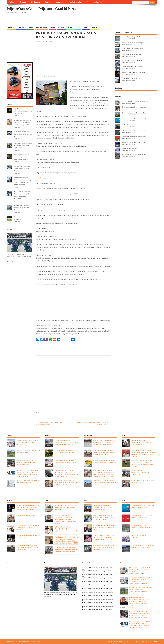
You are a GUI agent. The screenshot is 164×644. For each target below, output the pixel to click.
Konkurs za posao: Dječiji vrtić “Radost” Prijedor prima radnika (142, 526)
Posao (30, 27)
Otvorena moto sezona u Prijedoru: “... (134, 66)
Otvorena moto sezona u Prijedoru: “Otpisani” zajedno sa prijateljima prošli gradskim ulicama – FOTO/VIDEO (19, 257)
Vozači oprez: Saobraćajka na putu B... (134, 43)
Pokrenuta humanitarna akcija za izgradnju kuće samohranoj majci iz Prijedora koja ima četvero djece (66, 549)
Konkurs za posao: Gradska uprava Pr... (135, 119)
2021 (83, 585)
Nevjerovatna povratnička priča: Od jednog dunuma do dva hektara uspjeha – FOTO (23, 146)
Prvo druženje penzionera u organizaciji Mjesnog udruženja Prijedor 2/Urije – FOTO (27, 462)
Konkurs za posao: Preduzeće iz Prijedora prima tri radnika (142, 516)
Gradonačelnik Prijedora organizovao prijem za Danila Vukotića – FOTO (141, 472)
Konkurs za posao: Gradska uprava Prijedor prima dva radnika (143, 506)
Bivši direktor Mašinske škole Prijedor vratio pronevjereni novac (66, 461)
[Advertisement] (117, 20)
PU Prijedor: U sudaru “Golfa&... (133, 60)
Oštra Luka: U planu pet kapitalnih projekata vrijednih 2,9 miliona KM (104, 481)
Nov (112, 571)
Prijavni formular (41, 178)
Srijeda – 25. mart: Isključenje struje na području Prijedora (28, 451)
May (97, 571)
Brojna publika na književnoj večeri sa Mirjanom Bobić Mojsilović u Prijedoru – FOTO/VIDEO (28, 507)
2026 (83, 567)
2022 (83, 581)
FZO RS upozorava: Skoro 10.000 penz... (135, 101)
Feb (89, 567)
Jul (102, 571)
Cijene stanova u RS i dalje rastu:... (133, 49)
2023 (83, 578)
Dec (83, 573)
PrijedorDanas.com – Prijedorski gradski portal (41, 9)
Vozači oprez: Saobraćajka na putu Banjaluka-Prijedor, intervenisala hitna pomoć (22, 169)
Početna (12, 2)
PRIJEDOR (23, 574)
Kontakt (48, 2)
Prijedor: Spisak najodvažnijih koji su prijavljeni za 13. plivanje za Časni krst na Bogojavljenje (104, 442)
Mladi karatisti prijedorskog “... (132, 78)
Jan (87, 567)
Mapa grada (61, 2)
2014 (83, 610)
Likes (38, 76)
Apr (94, 567)
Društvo (11, 27)
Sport (53, 27)
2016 (83, 602)
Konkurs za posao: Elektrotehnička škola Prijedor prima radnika (143, 546)
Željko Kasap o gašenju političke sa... (134, 72)
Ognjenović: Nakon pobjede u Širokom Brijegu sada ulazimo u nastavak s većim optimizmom (22, 157)
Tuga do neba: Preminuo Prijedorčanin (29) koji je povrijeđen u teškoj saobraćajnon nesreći (66, 442)
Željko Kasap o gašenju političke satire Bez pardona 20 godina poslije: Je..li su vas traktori (23, 111)
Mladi (78, 27)
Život (70, 27)
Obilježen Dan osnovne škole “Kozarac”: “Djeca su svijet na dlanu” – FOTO (21, 208)
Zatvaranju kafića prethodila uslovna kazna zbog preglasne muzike (66, 451)
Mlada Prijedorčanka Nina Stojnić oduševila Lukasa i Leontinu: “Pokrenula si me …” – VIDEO (104, 537)
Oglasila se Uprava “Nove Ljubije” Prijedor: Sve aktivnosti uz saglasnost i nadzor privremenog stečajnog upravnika (28, 473)
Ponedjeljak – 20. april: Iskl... (131, 37)
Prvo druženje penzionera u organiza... (134, 107)
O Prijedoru (35, 2)
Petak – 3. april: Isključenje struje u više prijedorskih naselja (28, 481)
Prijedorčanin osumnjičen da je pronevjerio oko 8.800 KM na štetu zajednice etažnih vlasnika (66, 482)
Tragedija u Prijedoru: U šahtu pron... (134, 143)
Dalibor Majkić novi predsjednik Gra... (134, 137)
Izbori (86, 27)
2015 (83, 606)
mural (39, 412)
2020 (83, 588)
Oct (109, 571)
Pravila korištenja (94, 2)
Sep (107, 571)
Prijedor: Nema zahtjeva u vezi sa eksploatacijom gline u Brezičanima (105, 461)
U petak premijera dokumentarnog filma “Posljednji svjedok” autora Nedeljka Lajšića (27, 547)
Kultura (61, 27)
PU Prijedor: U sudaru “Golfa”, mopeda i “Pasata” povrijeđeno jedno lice (23, 134)
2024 (83, 574)
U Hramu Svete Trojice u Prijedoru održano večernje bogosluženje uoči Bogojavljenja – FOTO (105, 452)
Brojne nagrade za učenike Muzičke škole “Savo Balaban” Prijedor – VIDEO (105, 527)
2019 (83, 592)
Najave (94, 27)
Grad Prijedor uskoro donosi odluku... (134, 113)
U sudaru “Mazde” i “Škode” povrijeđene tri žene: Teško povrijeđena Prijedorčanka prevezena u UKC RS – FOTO (67, 473)
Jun (99, 571)
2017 (83, 599)
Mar (92, 567)
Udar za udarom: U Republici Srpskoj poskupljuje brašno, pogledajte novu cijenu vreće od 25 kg (66, 530)
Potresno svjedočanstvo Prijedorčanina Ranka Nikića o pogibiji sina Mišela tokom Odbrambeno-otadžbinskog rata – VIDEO (65, 519)
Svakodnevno (42, 27)
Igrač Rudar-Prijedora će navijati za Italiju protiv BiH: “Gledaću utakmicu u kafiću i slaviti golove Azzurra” (143, 463)
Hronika (21, 27)
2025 (83, 571)
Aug (104, 571)
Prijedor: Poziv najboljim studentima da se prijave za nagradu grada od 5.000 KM (105, 547)
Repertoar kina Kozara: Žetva (26, 515)
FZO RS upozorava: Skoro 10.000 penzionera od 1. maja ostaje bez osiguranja (66, 507)
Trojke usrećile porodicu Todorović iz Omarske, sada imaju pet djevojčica (28, 442)
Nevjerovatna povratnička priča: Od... (134, 54)
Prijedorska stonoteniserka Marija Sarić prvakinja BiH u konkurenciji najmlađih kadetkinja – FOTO (23, 123)
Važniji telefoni (76, 2)
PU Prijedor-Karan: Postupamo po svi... (135, 154)
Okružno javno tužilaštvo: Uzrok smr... (134, 131)
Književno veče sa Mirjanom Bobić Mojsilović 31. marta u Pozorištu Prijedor (28, 527)
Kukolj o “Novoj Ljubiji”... (131, 148)
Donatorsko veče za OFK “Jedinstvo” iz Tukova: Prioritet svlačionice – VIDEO (142, 442)
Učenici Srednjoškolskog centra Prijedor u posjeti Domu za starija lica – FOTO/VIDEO (104, 517)
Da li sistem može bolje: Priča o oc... (134, 125)
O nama (23, 2)
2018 (83, 595)
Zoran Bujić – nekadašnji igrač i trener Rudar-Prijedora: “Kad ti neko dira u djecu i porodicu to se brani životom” (143, 453)
